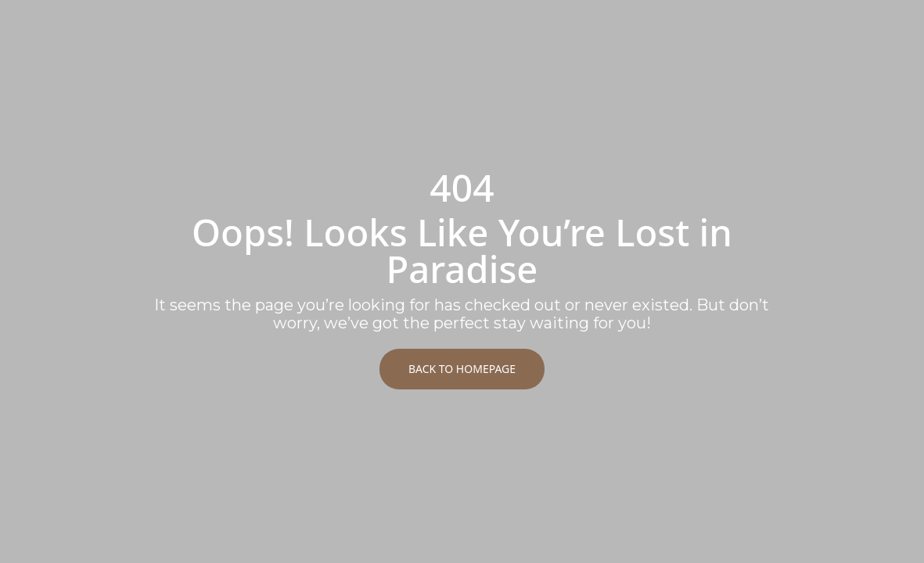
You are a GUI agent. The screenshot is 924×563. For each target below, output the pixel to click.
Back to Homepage (462, 369)
